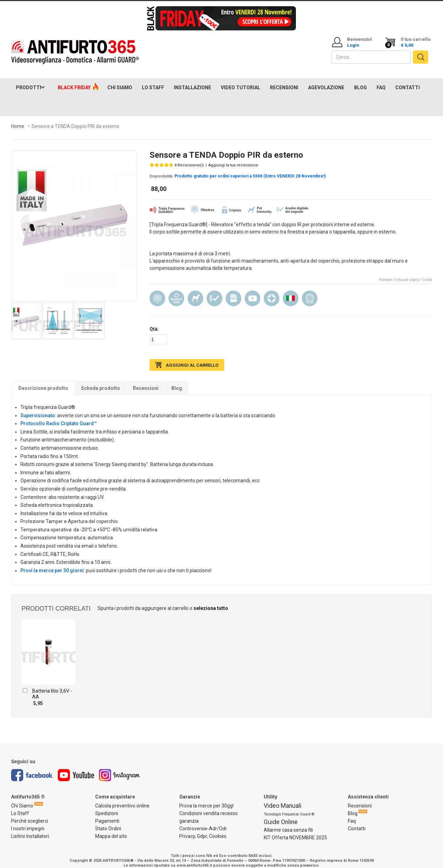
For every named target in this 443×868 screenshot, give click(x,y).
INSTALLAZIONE (192, 81)
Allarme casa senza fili (288, 823)
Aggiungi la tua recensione (233, 158)
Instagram (120, 769)
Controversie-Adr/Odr (203, 822)
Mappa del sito (111, 829)
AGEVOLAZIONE (326, 81)
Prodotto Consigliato (310, 292)
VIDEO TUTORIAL (241, 81)
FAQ (381, 81)
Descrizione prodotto (43, 381)
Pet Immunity (195, 292)
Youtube (76, 769)
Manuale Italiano (233, 292)
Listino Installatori (30, 829)
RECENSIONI (284, 81)
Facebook (32, 769)
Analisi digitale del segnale (214, 292)
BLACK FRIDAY (74, 81)
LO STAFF (153, 81)
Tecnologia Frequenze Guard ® (289, 807)
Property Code (176, 292)
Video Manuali (283, 799)
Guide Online (281, 815)
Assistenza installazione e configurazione (272, 292)
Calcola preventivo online (122, 799)
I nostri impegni (28, 822)
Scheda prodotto (101, 381)
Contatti (357, 822)
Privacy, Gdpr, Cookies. (203, 829)
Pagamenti (107, 814)
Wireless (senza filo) (157, 292)
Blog (177, 381)
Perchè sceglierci (30, 814)
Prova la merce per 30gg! (206, 799)
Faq (352, 814)
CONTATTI (408, 81)
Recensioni (146, 381)
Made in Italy (291, 292)
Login (353, 45)
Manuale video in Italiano (252, 292)
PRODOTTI (29, 81)
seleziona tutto (211, 602)
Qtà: (154, 322)
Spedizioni (107, 806)
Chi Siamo (22, 799)
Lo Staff (20, 806)
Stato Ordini (108, 822)
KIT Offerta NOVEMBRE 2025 (295, 831)
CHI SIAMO (120, 81)
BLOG (360, 81)
